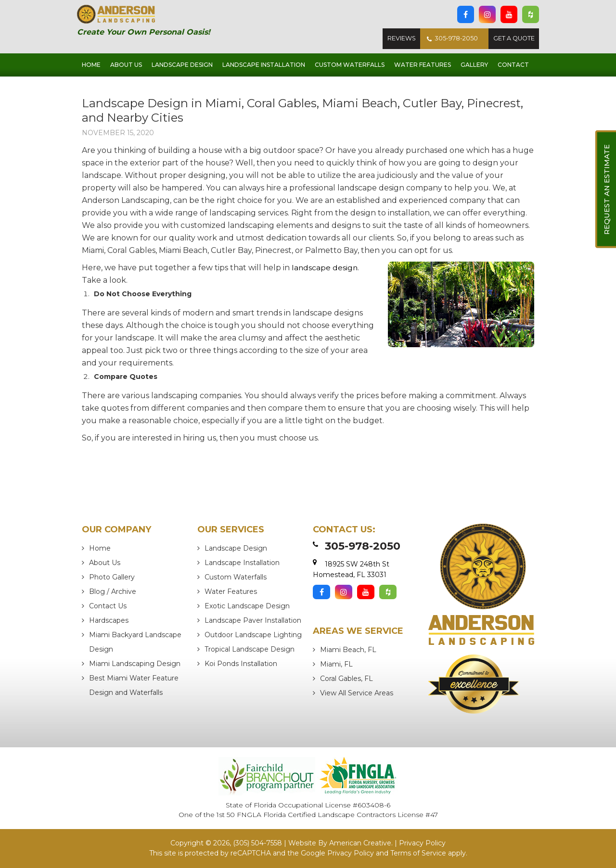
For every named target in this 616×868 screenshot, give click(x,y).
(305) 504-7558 (257, 843)
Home (100, 548)
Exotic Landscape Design (247, 606)
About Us (105, 563)
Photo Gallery (112, 577)
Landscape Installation (242, 563)
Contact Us (108, 606)
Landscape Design (236, 548)
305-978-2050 (449, 39)
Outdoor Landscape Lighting (253, 635)
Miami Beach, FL (348, 650)
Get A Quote (513, 39)
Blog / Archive (113, 591)
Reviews (397, 39)
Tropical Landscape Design (250, 649)
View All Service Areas (357, 693)
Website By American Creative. (340, 843)
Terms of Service (418, 853)
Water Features (231, 591)
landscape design (325, 268)
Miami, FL (336, 664)
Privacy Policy (422, 843)
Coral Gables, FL (346, 679)
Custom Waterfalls (236, 577)
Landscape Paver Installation (253, 620)
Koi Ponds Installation (241, 664)
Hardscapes (109, 620)
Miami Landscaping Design (135, 664)
